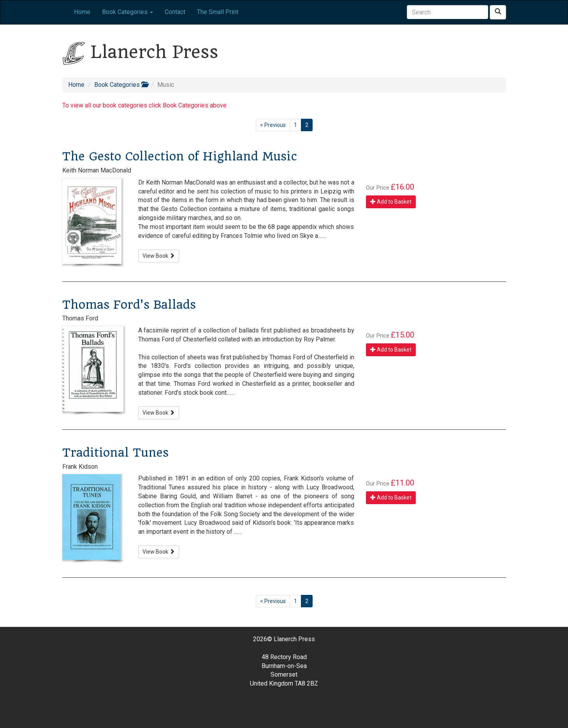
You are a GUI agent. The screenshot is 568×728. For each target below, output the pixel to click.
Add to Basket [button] (391, 202)
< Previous (273, 125)
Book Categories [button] (127, 12)
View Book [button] (159, 256)
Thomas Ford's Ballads (129, 305)
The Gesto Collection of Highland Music (180, 156)
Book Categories (121, 85)
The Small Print (218, 12)
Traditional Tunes (115, 453)
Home (82, 12)
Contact (175, 12)
